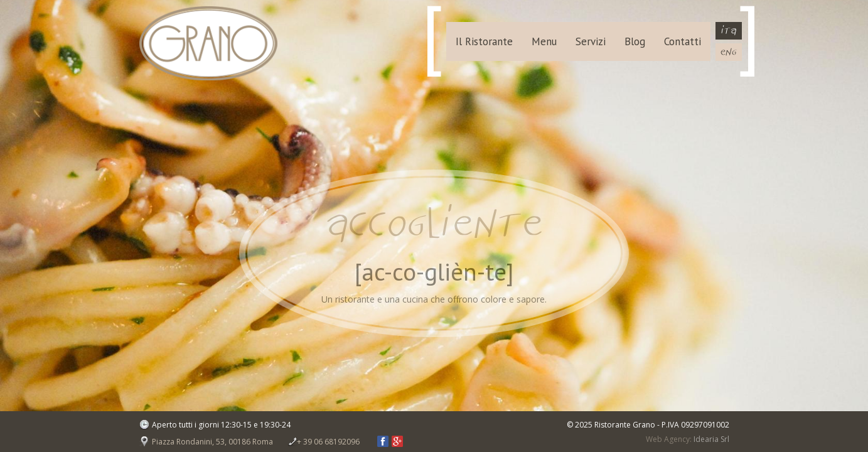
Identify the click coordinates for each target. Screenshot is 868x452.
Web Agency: (669, 439)
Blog (635, 41)
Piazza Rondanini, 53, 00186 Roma (212, 442)
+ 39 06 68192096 (328, 442)
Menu (544, 41)
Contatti (683, 41)
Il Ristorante (484, 41)
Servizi (591, 41)
